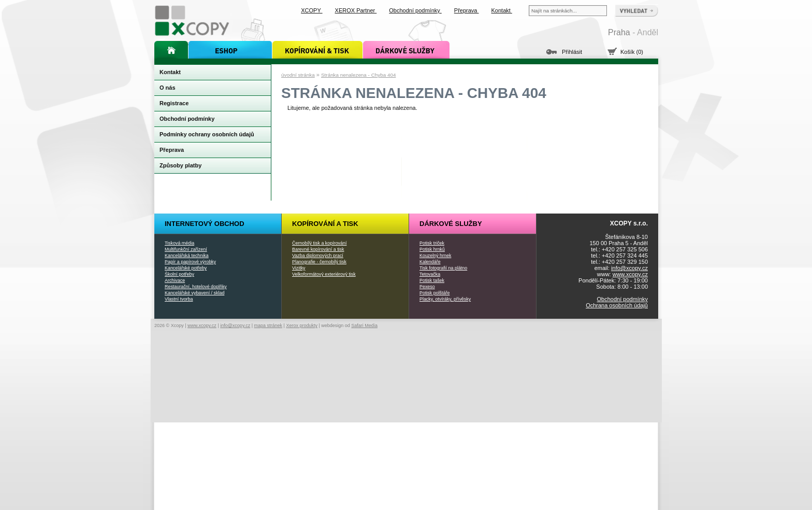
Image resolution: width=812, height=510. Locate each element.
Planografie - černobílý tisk (319, 262)
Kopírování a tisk (325, 224)
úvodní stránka (298, 75)
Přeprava (467, 10)
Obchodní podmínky (622, 299)
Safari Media (364, 325)
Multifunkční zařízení (186, 249)
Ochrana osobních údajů (617, 305)
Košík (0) (632, 52)
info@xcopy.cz (629, 268)
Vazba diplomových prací (318, 256)
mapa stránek (269, 325)
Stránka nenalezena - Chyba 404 (358, 75)
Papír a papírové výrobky (190, 262)
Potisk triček (432, 243)
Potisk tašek (432, 280)
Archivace (175, 280)
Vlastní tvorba (179, 299)
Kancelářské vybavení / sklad (194, 293)
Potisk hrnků (432, 249)
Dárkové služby (451, 224)
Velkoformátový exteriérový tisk (324, 274)
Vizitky (299, 268)
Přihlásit (572, 52)
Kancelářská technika (187, 256)
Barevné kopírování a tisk (318, 249)
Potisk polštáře (434, 293)
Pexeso (427, 287)
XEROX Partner (356, 10)
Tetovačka (430, 274)
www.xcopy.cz (630, 274)
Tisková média (179, 243)
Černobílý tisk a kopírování (319, 243)
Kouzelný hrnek (435, 256)
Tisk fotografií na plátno (443, 268)
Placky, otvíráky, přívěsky (445, 299)
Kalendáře (430, 262)
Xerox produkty (302, 325)
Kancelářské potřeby (186, 268)
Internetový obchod (205, 224)
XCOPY (311, 10)
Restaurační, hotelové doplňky (196, 287)
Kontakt (502, 10)
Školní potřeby (179, 274)
